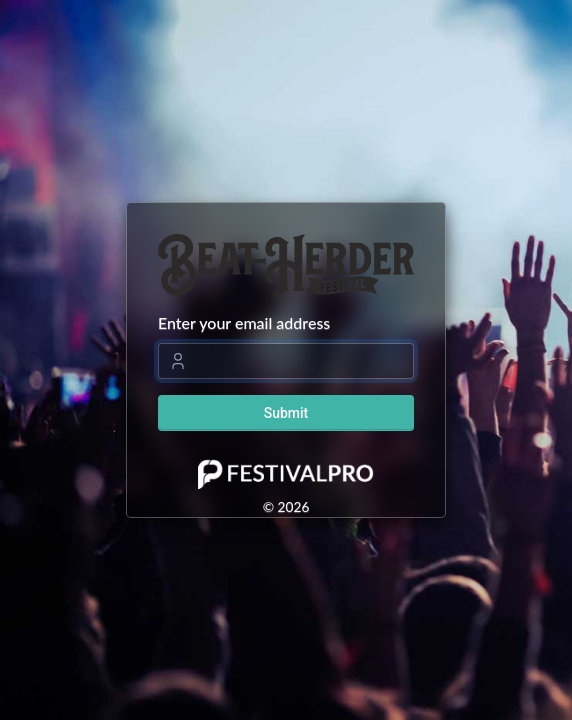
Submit (286, 413)
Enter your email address (244, 322)
